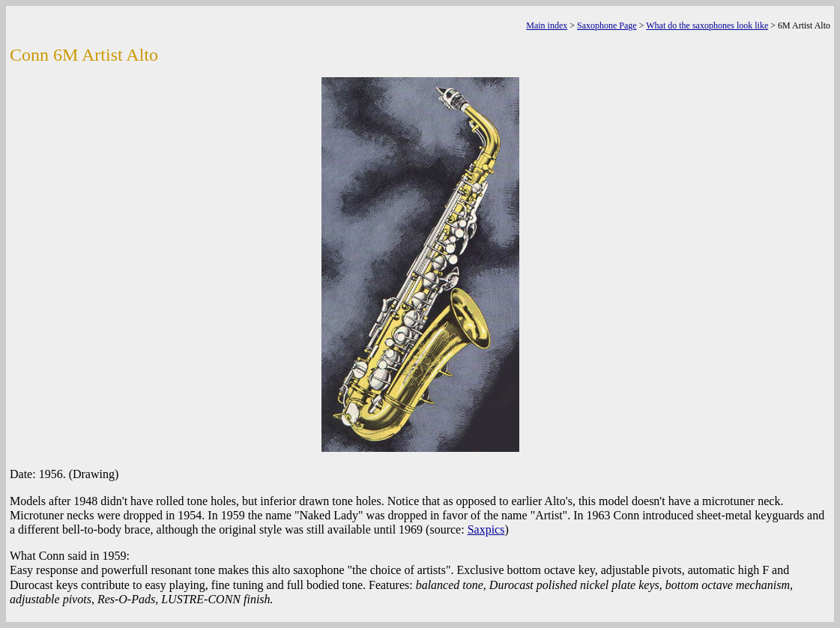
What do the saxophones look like (707, 25)
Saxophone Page (607, 25)
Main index (547, 25)
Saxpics (486, 529)
